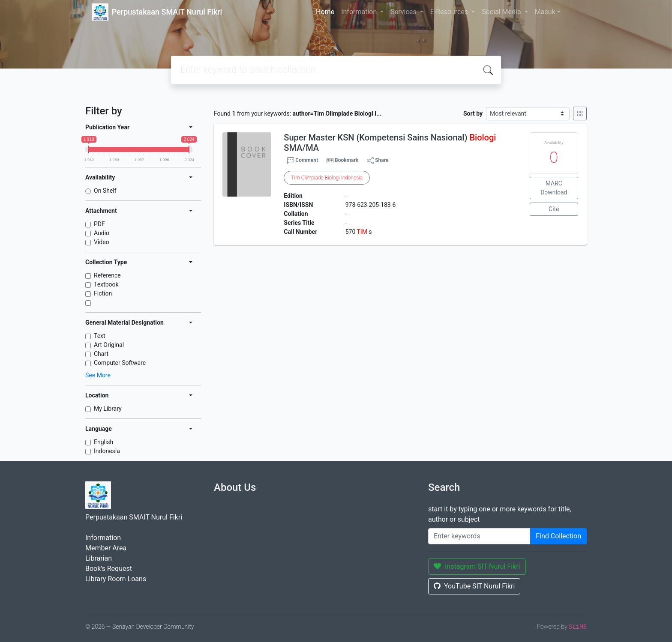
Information (360, 12)
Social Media (502, 12)
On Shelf (105, 191)
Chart (101, 354)
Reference (107, 275)
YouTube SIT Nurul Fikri (474, 586)
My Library (108, 409)
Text (100, 336)
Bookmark (346, 160)
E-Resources (450, 12)
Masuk (545, 12)
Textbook (106, 284)
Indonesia (107, 451)
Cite (554, 209)
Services (404, 12)
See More (98, 375)
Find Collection (558, 536)
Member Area (106, 548)
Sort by (473, 113)
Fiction (103, 293)
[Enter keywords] (479, 536)
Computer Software (120, 363)
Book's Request (109, 569)
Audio (102, 233)
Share (378, 161)
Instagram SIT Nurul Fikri (477, 566)
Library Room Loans (116, 579)
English (103, 442)
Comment (303, 161)
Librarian (99, 558)
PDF (99, 224)
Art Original (109, 345)
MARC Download (554, 188)
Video (102, 242)
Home (325, 12)
